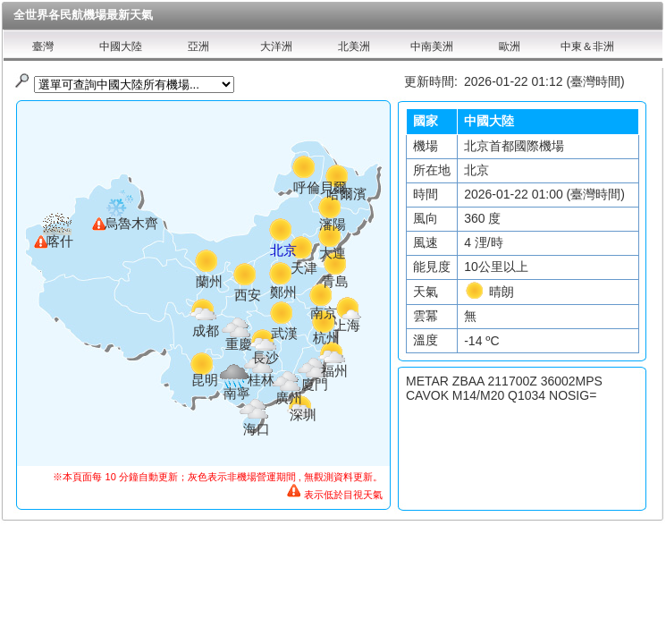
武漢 (284, 333)
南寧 (237, 393)
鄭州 (283, 292)
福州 (334, 371)
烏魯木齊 (131, 223)
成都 (206, 330)
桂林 (261, 380)
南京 (324, 313)
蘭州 (209, 281)
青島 (335, 281)
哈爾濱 (346, 194)
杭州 (326, 338)
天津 (304, 268)
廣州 (289, 398)
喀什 (60, 241)
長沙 (266, 357)
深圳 (303, 415)
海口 (257, 429)
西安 (248, 295)
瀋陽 (333, 224)
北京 (283, 250)
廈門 (315, 384)
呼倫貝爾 (320, 187)
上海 (347, 325)
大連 (333, 253)
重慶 (239, 344)
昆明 (205, 380)
